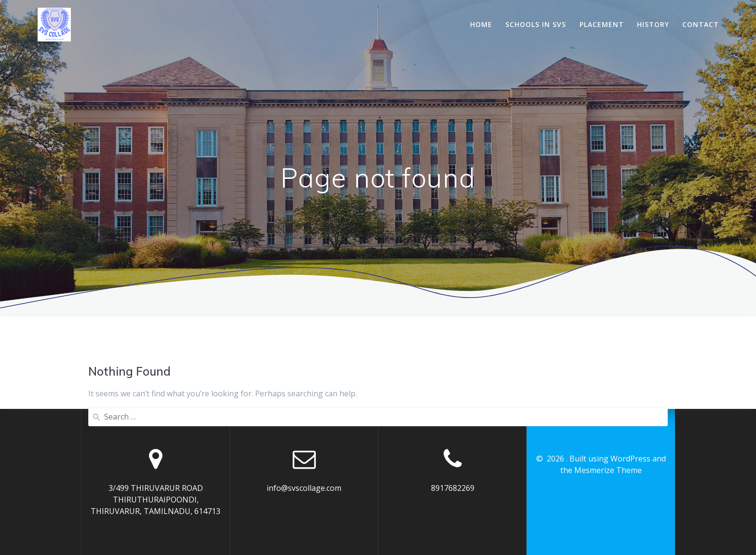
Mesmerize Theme (608, 470)
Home (481, 24)
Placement (602, 24)
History (653, 24)
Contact (701, 24)
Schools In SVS (536, 24)
